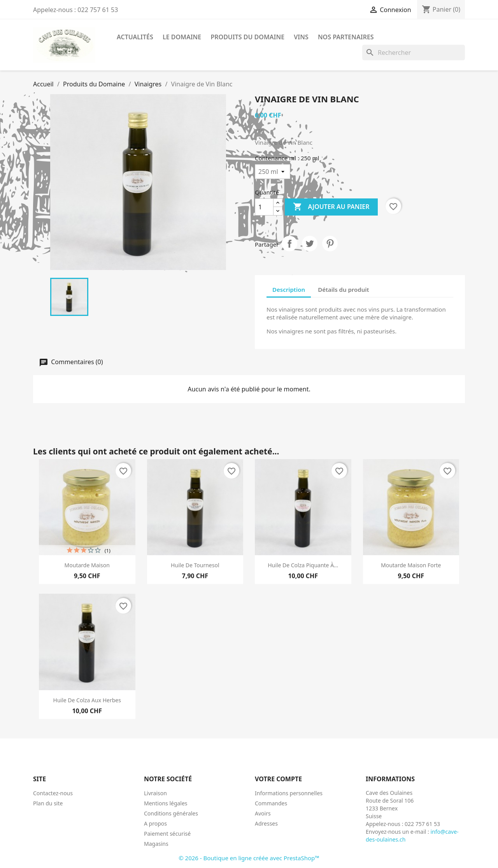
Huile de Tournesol (195, 565)
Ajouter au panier (331, 207)
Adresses (266, 823)
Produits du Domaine (247, 37)
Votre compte (278, 779)
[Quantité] (264, 207)
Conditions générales (171, 813)
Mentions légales (166, 803)
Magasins (156, 844)
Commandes (271, 803)
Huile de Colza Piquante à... (303, 565)
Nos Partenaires (346, 37)
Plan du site (48, 803)
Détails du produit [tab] (343, 289)
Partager (289, 244)
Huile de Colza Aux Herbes (87, 700)
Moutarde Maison (87, 565)
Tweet (310, 244)
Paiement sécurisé (167, 834)
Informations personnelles (289, 793)
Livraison (155, 793)
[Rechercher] (414, 53)
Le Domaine (182, 37)
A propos (155, 823)
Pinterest (330, 244)
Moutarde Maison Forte (411, 565)
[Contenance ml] (273, 172)
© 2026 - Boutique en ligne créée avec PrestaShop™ (249, 858)
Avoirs (263, 813)
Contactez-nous (53, 793)
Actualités (135, 37)
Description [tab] (289, 289)
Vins (301, 37)
